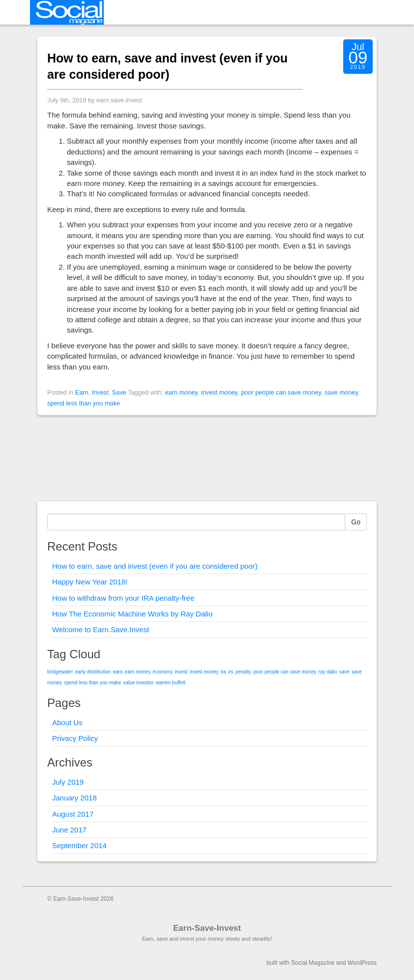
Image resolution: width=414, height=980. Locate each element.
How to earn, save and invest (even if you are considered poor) (155, 566)
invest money (219, 392)
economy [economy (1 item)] (163, 672)
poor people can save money (281, 392)
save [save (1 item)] (344, 672)
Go (356, 522)
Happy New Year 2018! (90, 582)
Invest (100, 392)
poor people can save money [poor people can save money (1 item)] (285, 672)
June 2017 (69, 830)
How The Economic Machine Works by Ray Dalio (132, 614)
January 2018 (74, 798)
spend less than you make (84, 403)
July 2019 (68, 782)
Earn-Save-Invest (207, 928)
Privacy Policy (75, 738)
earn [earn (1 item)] (118, 672)
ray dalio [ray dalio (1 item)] (328, 672)
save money (341, 392)
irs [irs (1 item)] (231, 672)
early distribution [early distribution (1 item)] (93, 672)
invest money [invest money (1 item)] (204, 672)
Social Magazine (313, 963)
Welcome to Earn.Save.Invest (101, 629)
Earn (82, 392)
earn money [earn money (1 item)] (138, 672)
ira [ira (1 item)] (223, 672)
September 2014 (79, 845)
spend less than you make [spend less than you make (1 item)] (92, 683)
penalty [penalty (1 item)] (243, 672)
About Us (67, 722)
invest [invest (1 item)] (181, 672)
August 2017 (73, 814)
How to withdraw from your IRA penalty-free (123, 598)
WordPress (362, 963)
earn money (181, 392)
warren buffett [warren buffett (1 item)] (170, 683)
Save (119, 392)
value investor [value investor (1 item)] (139, 683)
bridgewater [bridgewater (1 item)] (60, 672)
